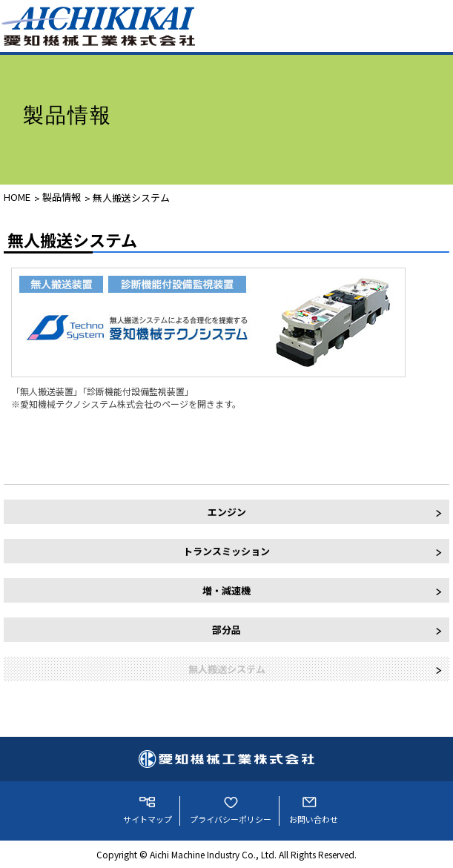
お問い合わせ (314, 819)
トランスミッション (226, 551)
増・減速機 (226, 590)
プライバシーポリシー (231, 819)
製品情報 (62, 197)
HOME (17, 197)
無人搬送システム (131, 198)
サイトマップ (148, 819)
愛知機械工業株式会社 (226, 759)
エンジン (227, 512)
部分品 (226, 630)
